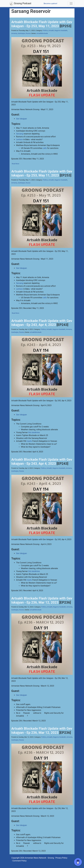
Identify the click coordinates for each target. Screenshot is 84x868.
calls (45, 148)
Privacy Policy (61, 858)
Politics (45, 30)
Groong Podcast (20, 4)
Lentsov (19, 139)
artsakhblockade (42, 33)
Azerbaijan (21, 33)
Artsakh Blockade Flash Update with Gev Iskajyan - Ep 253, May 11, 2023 (42, 24)
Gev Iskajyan (21, 119)
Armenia (14, 33)
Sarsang (20, 134)
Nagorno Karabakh (61, 30)
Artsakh (51, 30)
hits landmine (34, 432)
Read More (16, 164)
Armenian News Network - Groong (39, 858)
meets (29, 441)
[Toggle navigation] (71, 3)
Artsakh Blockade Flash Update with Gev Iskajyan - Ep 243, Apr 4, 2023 (42, 323)
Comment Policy (19, 861)
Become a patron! (50, 4)
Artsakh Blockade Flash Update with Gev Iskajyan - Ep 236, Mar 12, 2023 (42, 600)
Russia (28, 33)
